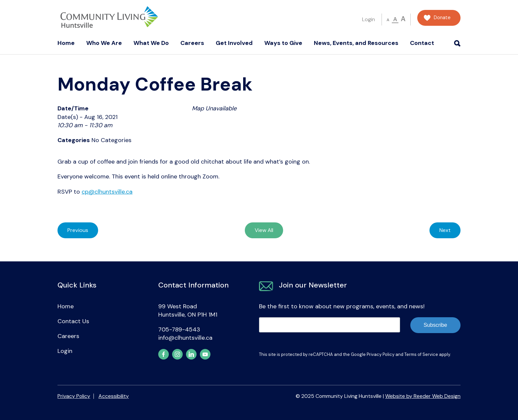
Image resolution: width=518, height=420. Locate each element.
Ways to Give (283, 43)
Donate (442, 18)
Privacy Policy (381, 354)
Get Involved (234, 43)
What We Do (151, 43)
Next (445, 230)
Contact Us (73, 321)
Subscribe (435, 325)
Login (369, 19)
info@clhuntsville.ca (185, 338)
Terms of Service (421, 354)
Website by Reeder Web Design (423, 396)
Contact (422, 43)
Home (66, 43)
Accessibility (114, 396)
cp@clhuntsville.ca (107, 192)
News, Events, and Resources (356, 43)
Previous (78, 230)
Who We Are (104, 43)
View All (264, 230)
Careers (192, 43)
